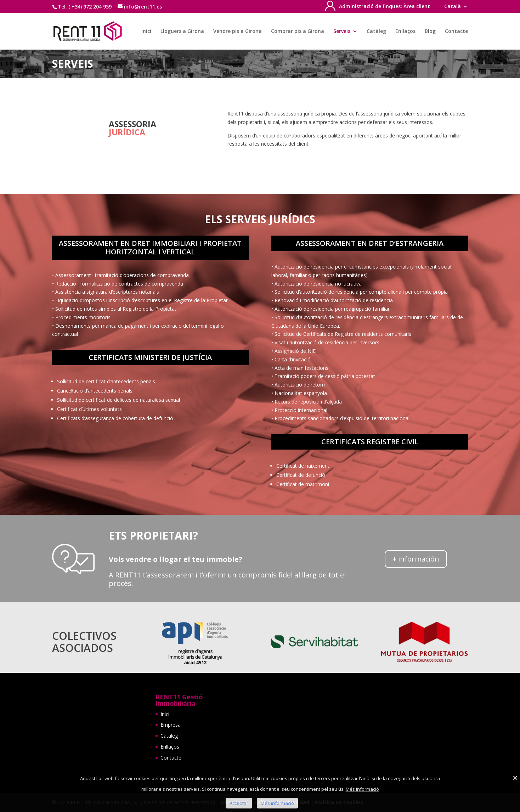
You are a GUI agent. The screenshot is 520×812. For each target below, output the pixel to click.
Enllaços (405, 32)
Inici (146, 32)
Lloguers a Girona (182, 32)
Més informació (362, 789)
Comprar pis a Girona (298, 32)
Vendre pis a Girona (238, 32)
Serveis (342, 32)
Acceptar (239, 803)
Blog (430, 32)
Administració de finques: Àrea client (385, 7)
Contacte (456, 32)
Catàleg (376, 32)
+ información (416, 559)
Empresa (171, 725)
